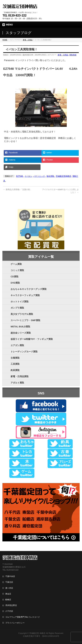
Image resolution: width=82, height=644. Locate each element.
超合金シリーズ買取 (21, 333)
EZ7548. (20, 176)
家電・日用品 (63, 55)
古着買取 (15, 358)
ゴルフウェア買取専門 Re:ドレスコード (23, 617)
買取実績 (73, 55)
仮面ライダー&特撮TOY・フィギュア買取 (32, 339)
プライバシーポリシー (15, 623)
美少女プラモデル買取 (22, 314)
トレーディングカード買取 (24, 352)
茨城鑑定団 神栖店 (37, 633)
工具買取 (15, 364)
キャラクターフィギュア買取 (25, 295)
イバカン (28, 176)
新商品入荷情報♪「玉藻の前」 (17, 189)
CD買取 (14, 277)
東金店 (8, 594)
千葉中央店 (10, 576)
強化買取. (51, 176)
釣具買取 (15, 370)
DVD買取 (15, 283)
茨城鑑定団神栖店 (64, 176)
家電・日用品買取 (20, 376)
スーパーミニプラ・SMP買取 (25, 320)
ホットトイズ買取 (20, 302)
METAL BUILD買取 (20, 327)
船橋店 (8, 600)
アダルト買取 (17, 383)
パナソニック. (39, 176)
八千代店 (9, 611)
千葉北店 (9, 582)
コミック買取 (17, 270)
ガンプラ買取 (17, 308)
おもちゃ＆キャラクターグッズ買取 (29, 289)
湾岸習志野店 (11, 605)
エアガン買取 (17, 345)
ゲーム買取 (16, 264)
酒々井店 (9, 588)
